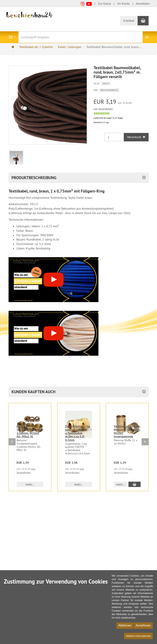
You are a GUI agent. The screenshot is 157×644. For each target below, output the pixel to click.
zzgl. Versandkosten (103, 109)
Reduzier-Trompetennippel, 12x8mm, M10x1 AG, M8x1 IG (29, 431)
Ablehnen (125, 625)
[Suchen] (147, 37)
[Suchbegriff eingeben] (81, 37)
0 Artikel (129, 21)
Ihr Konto (124, 3)
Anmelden (143, 3)
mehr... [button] (30, 484)
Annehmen (143, 625)
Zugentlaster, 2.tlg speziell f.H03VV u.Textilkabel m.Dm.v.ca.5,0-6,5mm (78, 433)
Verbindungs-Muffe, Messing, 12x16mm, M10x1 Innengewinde (127, 431)
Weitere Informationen (138, 636)
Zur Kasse (105, 3)
